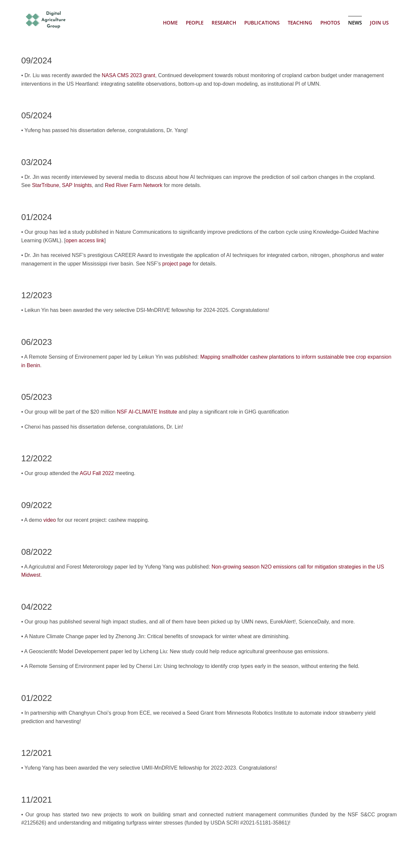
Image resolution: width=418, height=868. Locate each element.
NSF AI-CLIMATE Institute (147, 412)
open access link (85, 240)
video (50, 520)
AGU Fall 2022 (97, 473)
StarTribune (46, 185)
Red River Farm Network (134, 185)
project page (177, 264)
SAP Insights (77, 185)
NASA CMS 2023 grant (129, 75)
